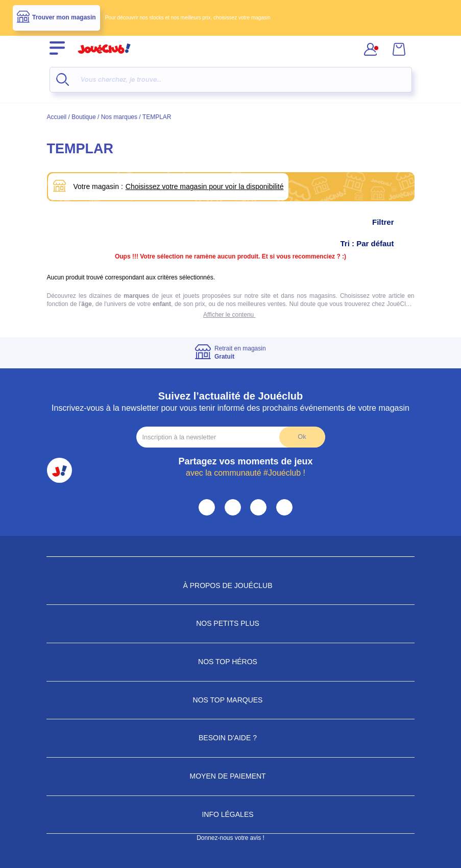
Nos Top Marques (231, 700)
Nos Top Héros (231, 662)
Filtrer (393, 222)
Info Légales (230, 814)
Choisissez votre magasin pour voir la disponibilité (205, 186)
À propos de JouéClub (230, 585)
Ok (302, 437)
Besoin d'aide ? (231, 738)
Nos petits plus (231, 623)
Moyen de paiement (231, 776)
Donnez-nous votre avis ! (231, 838)
